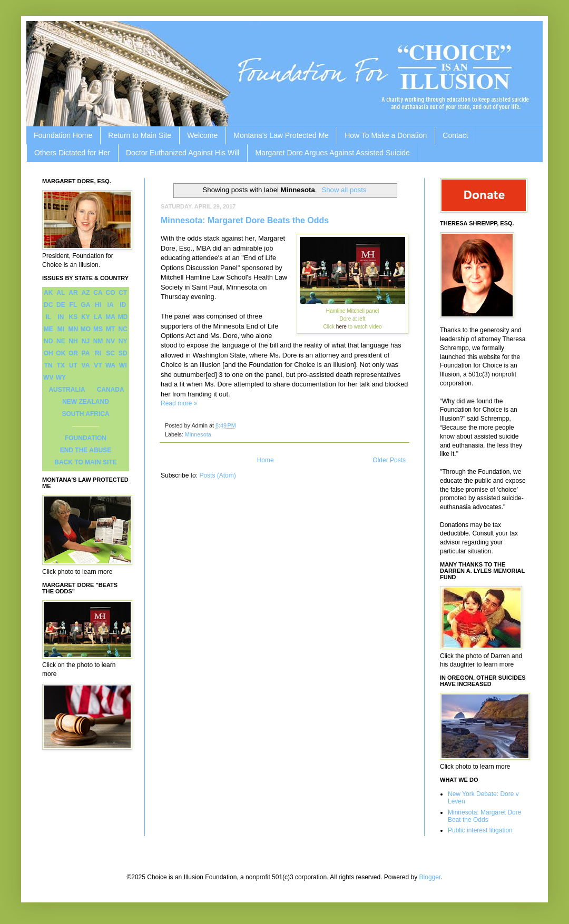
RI (98, 353)
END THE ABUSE (86, 450)
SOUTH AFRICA (85, 414)
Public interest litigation (480, 830)
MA (110, 317)
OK (61, 353)
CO (111, 293)
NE (61, 341)
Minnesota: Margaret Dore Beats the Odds (245, 220)
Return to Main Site (140, 135)
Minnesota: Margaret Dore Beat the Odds (484, 816)
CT (123, 293)
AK (48, 293)
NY (123, 341)
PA (86, 353)
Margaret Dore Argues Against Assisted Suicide (332, 153)
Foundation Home (63, 135)
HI (98, 305)
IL (48, 317)
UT (73, 365)
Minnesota (198, 434)
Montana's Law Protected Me (281, 135)
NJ (86, 341)
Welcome (202, 135)
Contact (455, 135)
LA (98, 317)
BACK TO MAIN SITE (85, 462)
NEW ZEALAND (86, 402)
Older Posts (389, 460)
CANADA (111, 390)
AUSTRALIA (67, 390)
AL (61, 293)
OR (73, 353)
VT (98, 365)
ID (123, 305)
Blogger (430, 877)
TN (48, 365)
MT (110, 329)
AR (73, 293)
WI (123, 365)
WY (61, 377)
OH (48, 353)
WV (48, 377)
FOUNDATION (86, 438)
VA (86, 365)
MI (61, 329)
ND (48, 341)
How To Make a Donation (386, 135)
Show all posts (344, 190)
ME (48, 329)
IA (111, 305)
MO (86, 329)
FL (73, 305)
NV (110, 341)
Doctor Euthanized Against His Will (183, 153)
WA (110, 365)
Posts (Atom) (217, 475)
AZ (85, 293)
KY (86, 317)
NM (98, 341)
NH (73, 341)
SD (123, 353)
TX (61, 365)
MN (73, 329)
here (342, 327)
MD (123, 317)
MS (98, 329)
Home (266, 460)
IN (61, 317)
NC (123, 329)
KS (73, 317)
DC (48, 305)
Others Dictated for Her (72, 153)
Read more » (179, 403)
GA (85, 305)
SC (110, 353)
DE (61, 305)
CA (98, 293)
